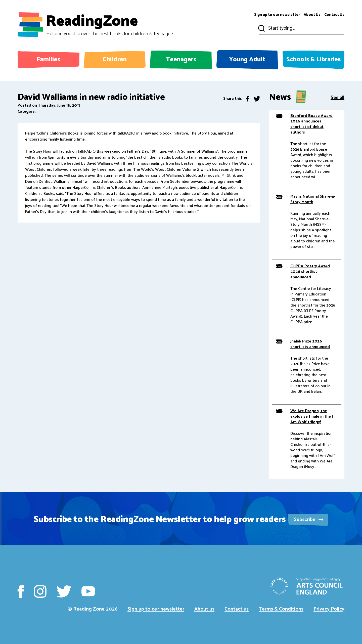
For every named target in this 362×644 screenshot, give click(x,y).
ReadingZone (110, 25)
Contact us (237, 609)
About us (204, 609)
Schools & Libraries (313, 60)
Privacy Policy (329, 609)
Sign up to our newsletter (277, 15)
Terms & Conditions (281, 609)
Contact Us (334, 15)
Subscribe (309, 520)
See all (337, 97)
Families (48, 60)
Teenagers (181, 60)
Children (115, 60)
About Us (312, 15)
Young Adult (247, 60)
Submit (261, 28)
